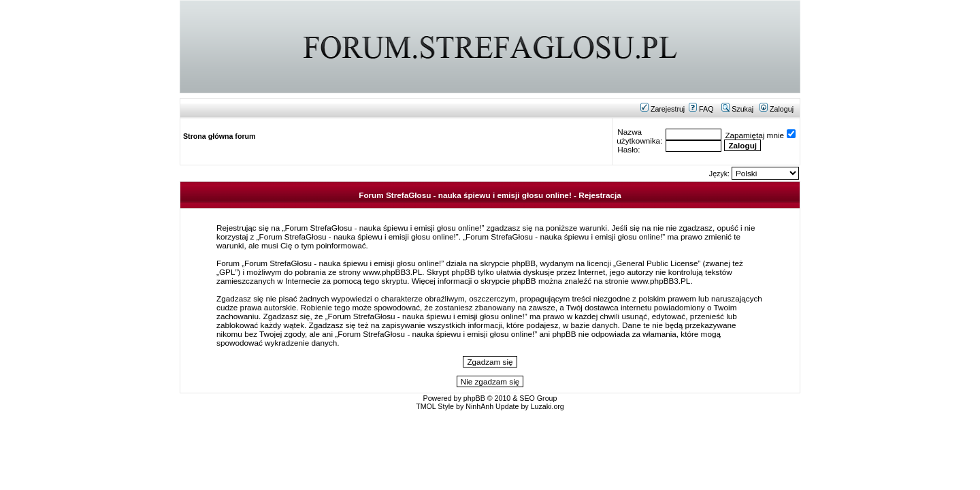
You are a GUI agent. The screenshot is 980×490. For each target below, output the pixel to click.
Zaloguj (777, 109)
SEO (527, 398)
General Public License (657, 263)
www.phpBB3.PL (392, 272)
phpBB (474, 398)
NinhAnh (479, 406)
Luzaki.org (548, 406)
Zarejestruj (663, 109)
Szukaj (737, 109)
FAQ (701, 109)
